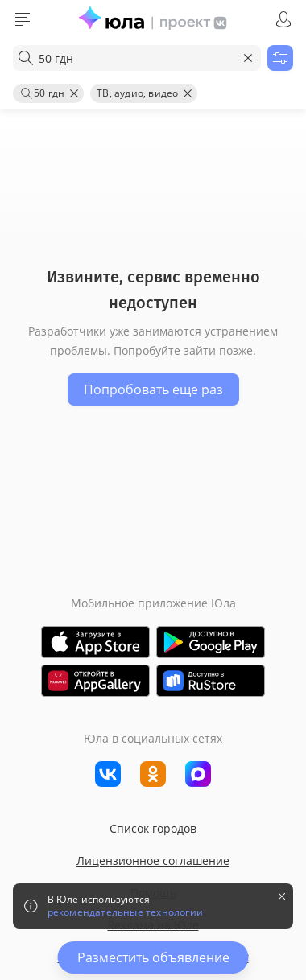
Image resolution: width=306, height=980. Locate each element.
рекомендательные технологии (125, 912)
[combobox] (137, 58)
